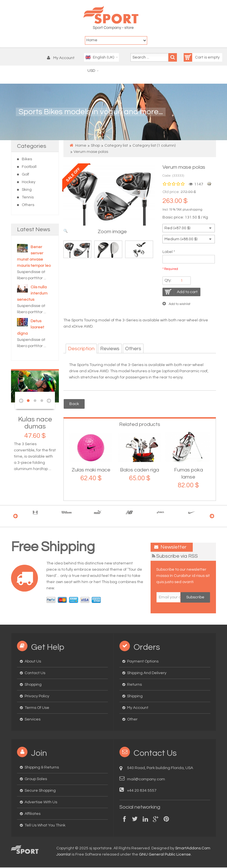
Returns (134, 685)
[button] (62, 59)
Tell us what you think (45, 826)
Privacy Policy (37, 697)
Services (33, 720)
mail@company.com (146, 780)
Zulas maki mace (91, 470)
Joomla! (64, 855)
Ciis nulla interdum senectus (32, 294)
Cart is (196, 58)
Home (81, 146)
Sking (27, 190)
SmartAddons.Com (193, 849)
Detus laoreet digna (31, 328)
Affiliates (33, 814)
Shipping (135, 697)
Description (81, 349)
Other (132, 720)
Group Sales (36, 780)
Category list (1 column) (154, 146)
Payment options (143, 662)
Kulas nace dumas (35, 423)
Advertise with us (41, 803)
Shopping (33, 685)
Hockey (29, 183)
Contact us (35, 674)
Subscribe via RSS (177, 557)
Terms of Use (37, 708)
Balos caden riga (140, 470)
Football (29, 167)
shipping (196, 210)
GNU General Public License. (165, 855)
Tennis (28, 198)
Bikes (27, 160)
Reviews (110, 349)
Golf (25, 175)
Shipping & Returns (42, 768)
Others (28, 205)
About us (33, 662)
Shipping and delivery (147, 674)
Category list (116, 146)
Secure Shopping (40, 791)
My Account (138, 708)
